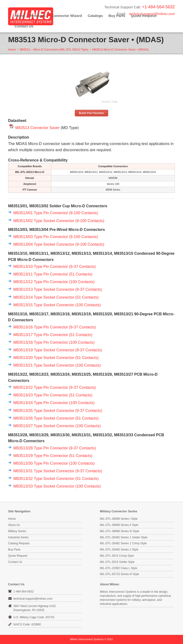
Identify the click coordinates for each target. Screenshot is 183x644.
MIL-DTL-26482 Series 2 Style (119, 550)
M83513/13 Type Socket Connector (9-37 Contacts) (58, 289)
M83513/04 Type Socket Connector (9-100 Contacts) (59, 244)
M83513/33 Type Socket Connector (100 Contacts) (57, 486)
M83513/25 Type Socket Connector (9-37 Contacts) (58, 410)
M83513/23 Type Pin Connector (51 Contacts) (53, 395)
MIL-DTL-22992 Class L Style (119, 568)
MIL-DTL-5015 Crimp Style (117, 556)
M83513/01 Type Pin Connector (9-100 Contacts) (56, 213)
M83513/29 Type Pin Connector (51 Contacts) (53, 456)
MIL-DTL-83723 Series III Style (119, 574)
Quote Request (18, 556)
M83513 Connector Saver (37, 128)
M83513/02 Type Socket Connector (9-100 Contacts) (59, 221)
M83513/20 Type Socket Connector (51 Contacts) (56, 358)
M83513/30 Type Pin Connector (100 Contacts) (54, 463)
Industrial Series (18, 537)
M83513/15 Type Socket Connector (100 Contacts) (57, 305)
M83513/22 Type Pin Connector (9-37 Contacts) (55, 387)
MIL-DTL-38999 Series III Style (119, 531)
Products (38, 16)
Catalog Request (19, 543)
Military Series (17, 531)
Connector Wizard (67, 16)
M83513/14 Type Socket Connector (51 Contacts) (56, 297)
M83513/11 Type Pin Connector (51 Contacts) (53, 274)
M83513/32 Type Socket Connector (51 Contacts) (56, 478)
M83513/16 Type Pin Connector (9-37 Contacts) (55, 327)
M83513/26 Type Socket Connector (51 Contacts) (56, 418)
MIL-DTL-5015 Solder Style (117, 562)
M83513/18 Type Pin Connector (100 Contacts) (54, 342)
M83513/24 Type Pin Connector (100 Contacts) (54, 403)
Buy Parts (14, 550)
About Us (14, 525)
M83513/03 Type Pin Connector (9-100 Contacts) (56, 237)
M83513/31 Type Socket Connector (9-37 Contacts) (58, 471)
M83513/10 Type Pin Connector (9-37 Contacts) (55, 266)
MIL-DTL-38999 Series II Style (119, 525)
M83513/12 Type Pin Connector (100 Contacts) (54, 282)
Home (20, 16)
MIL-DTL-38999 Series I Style (119, 519)
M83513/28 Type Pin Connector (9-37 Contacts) (55, 448)
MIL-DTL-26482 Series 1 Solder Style (124, 537)
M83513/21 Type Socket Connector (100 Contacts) (57, 365)
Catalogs (95, 16)
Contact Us (24, 26)
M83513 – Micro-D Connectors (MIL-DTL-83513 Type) (54, 50)
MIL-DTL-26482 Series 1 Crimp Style (123, 543)
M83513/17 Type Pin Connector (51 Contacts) (53, 335)
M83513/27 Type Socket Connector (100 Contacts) (57, 426)
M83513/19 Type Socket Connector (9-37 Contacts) (58, 350)
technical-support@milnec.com (152, 14)
